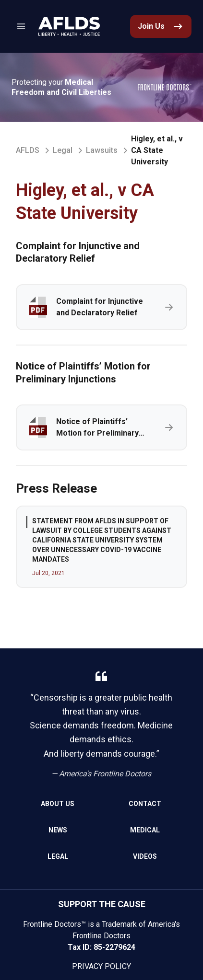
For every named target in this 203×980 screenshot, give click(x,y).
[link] (69, 26)
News (58, 830)
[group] (101, 547)
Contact (145, 804)
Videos (145, 856)
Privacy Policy (101, 966)
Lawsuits (102, 150)
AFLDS (28, 150)
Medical (145, 830)
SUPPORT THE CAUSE (102, 904)
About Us (58, 804)
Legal (63, 150)
